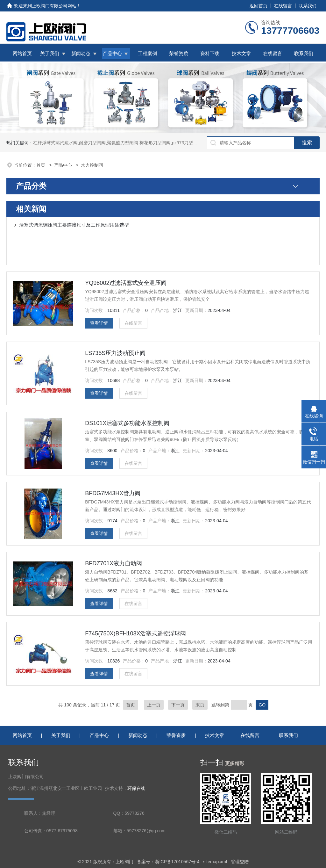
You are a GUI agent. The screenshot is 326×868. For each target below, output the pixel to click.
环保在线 (136, 788)
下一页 (178, 705)
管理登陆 (240, 862)
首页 (41, 165)
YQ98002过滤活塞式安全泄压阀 (126, 283)
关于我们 (50, 53)
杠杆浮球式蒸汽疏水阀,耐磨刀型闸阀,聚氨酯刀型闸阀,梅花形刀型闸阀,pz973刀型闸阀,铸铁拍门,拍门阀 (134, 143)
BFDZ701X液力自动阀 (113, 563)
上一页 (154, 705)
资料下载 (210, 53)
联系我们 (308, 6)
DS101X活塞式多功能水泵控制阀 (127, 423)
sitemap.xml (215, 862)
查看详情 (99, 323)
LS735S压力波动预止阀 (115, 353)
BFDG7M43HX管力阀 (113, 493)
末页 (200, 705)
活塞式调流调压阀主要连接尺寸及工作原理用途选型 (74, 225)
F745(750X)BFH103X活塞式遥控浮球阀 (135, 633)
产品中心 (112, 53)
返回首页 (259, 6)
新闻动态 (81, 53)
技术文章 (241, 53)
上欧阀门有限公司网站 (54, 6)
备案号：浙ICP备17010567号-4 (168, 862)
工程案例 (147, 53)
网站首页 (22, 53)
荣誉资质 (179, 53)
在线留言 (283, 6)
